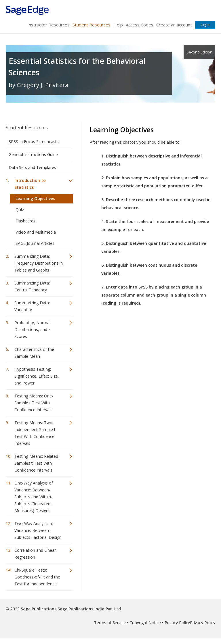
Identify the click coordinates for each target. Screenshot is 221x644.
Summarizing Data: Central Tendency (32, 286)
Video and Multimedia (36, 232)
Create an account (174, 25)
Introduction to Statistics (30, 184)
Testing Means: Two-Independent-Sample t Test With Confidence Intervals (35, 433)
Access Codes (140, 25)
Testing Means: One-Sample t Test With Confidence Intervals (34, 403)
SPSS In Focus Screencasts (34, 142)
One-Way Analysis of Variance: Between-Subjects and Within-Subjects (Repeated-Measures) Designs (34, 497)
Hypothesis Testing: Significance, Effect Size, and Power (37, 376)
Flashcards (25, 221)
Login (205, 25)
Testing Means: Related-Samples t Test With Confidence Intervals (37, 463)
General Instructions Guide (33, 154)
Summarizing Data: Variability (32, 306)
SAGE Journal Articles (35, 243)
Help (118, 25)
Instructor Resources (48, 25)
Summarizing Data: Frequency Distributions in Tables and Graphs (39, 263)
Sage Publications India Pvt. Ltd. (89, 609)
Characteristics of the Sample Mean (34, 353)
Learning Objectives (35, 198)
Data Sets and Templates (32, 167)
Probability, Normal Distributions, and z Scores (32, 329)
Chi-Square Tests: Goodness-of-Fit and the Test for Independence (37, 577)
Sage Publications (39, 609)
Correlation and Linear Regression (35, 554)
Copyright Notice (145, 623)
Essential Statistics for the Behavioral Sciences (77, 67)
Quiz (20, 210)
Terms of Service (110, 623)
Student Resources (92, 25)
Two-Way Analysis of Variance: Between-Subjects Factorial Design (38, 530)
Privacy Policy (177, 623)
